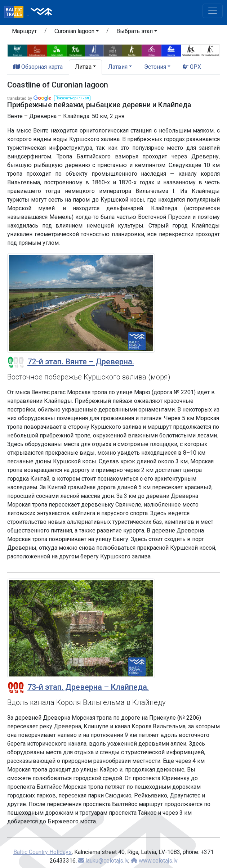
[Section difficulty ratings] (16, 362)
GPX (192, 67)
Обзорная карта (38, 67)
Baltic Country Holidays (43, 852)
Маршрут (24, 31)
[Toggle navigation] (213, 11)
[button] (77, 32)
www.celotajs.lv (154, 861)
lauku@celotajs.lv (103, 861)
